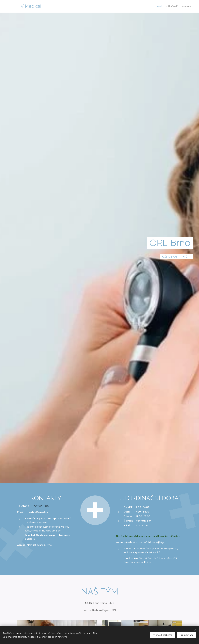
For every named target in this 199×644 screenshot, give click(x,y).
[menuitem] (161, 6)
